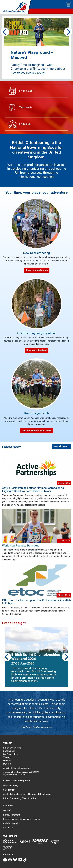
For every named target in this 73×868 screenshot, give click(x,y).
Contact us (8, 828)
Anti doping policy (12, 823)
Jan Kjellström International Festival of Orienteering (27, 794)
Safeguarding (9, 790)
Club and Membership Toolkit (36, 431)
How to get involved (36, 350)
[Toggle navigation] (69, 4)
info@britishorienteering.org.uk (18, 768)
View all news (61, 446)
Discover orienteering (37, 270)
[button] (5, 32)
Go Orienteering (11, 786)
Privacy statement (12, 815)
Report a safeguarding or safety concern (22, 819)
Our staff (7, 811)
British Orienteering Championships (20, 798)
